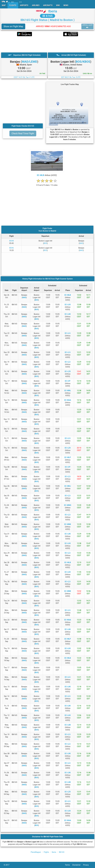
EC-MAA (68, 400)
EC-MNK (68, 524)
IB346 (12, 248)
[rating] (47, 184)
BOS (45, 243)
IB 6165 (47, 16)
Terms (69, 865)
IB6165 (62, 852)
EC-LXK (68, 753)
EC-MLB (41, 175)
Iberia (53, 11)
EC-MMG (68, 505)
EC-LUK (68, 314)
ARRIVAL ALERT (87, 26)
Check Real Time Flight (23, 133)
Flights (46, 852)
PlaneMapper (36, 852)
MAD (81, 243)
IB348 (12, 241)
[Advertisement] (47, 44)
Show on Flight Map (13, 26)
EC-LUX (68, 305)
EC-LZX (68, 371)
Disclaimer (78, 865)
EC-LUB (68, 725)
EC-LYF (68, 381)
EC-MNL (68, 391)
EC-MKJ (68, 486)
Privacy (87, 865)
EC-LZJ (68, 333)
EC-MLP (68, 457)
